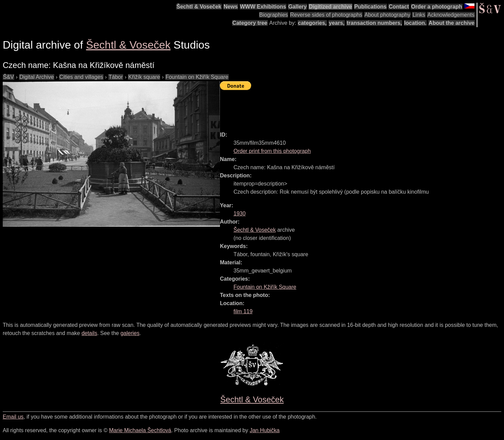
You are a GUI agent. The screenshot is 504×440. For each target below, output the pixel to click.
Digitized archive (330, 7)
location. (415, 23)
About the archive (452, 23)
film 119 (243, 311)
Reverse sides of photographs (326, 15)
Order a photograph (436, 7)
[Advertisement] (343, 108)
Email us (13, 417)
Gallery (297, 7)
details (89, 333)
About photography (387, 15)
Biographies (274, 15)
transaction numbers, (374, 23)
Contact (399, 7)
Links (419, 15)
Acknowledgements (451, 15)
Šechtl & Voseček (199, 7)
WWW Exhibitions (263, 7)
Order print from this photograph (272, 151)
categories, (312, 23)
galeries (130, 333)
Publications (370, 7)
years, (337, 23)
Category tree (250, 23)
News (231, 7)
